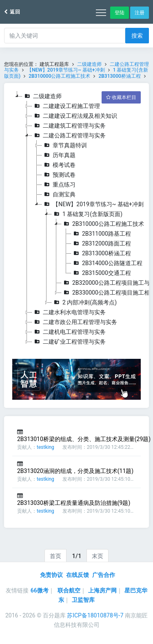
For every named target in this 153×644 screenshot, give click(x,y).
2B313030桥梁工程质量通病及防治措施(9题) (74, 503)
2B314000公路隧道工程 (107, 263)
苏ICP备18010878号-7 (95, 615)
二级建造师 (89, 64)
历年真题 (59, 155)
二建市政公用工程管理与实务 (75, 322)
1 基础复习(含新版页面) (87, 214)
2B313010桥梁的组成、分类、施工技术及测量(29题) (84, 439)
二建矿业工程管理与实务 (69, 342)
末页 (98, 556)
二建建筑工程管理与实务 (69, 126)
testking (45, 447)
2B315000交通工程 (101, 273)
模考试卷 (59, 165)
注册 (140, 13)
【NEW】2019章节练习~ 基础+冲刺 (67, 70)
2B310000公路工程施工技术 (59, 76)
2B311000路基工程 (101, 234)
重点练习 (59, 185)
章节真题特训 (64, 145)
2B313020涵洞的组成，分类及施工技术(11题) (75, 471)
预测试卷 (59, 175)
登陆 (120, 13)
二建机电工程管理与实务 (69, 332)
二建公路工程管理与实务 (69, 135)
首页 (55, 556)
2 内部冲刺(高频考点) (84, 302)
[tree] (76, 219)
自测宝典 (59, 194)
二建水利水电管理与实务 (69, 312)
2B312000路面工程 (101, 243)
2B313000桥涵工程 (119, 76)
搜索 (137, 36)
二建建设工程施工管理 (66, 106)
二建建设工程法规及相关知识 (75, 116)
